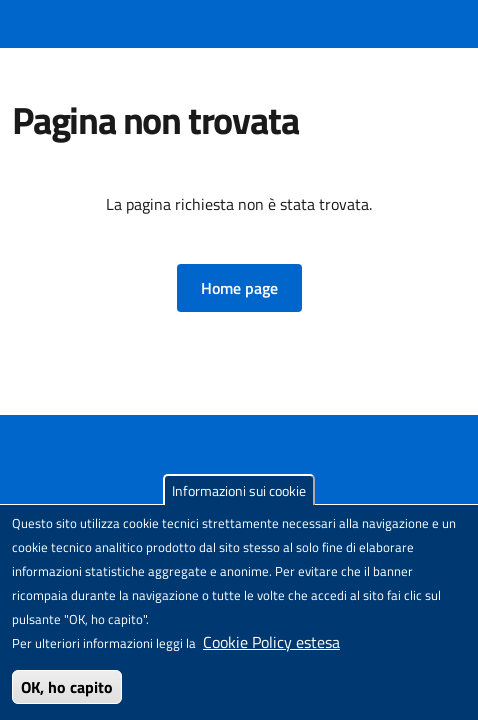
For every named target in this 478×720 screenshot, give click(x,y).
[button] (239, 288)
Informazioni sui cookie (239, 490)
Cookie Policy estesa (271, 642)
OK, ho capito (67, 687)
